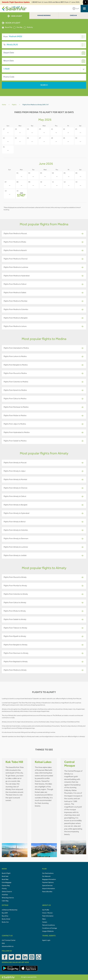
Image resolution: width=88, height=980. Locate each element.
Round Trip (7, 28)
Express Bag (6, 886)
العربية (76, 9)
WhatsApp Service (8, 898)
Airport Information (49, 889)
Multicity (28, 28)
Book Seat (5, 877)
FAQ (3, 944)
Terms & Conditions (49, 925)
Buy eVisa (5, 916)
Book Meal (5, 880)
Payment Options (48, 883)
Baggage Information (49, 880)
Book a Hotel (6, 919)
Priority (4, 889)
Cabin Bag (5, 901)
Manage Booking (44, 16)
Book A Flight (6, 873)
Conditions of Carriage (50, 928)
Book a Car (5, 922)
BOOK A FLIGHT (15, 16)
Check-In (73, 16)
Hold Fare (5, 895)
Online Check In (7, 892)
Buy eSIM (5, 913)
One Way (18, 28)
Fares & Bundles (47, 892)
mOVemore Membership (10, 910)
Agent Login (46, 940)
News (44, 919)
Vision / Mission (47, 913)
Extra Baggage (7, 883)
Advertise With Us (8, 947)
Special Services (47, 886)
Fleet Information (48, 916)
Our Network (46, 877)
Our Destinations (48, 873)
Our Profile (46, 910)
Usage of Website (48, 931)
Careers (45, 922)
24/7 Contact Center (9, 940)
